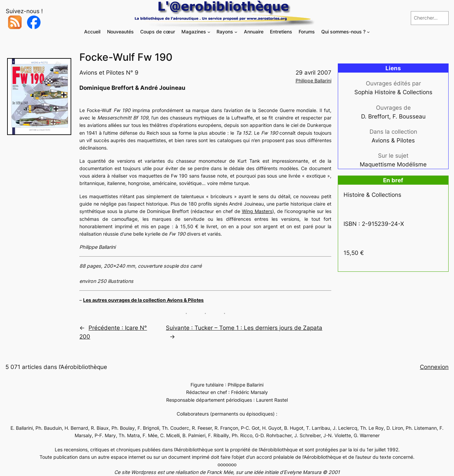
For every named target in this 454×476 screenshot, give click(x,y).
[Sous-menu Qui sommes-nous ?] (368, 32)
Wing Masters (257, 211)
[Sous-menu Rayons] (236, 32)
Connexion (434, 367)
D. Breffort (375, 116)
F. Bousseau (409, 116)
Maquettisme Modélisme (393, 164)
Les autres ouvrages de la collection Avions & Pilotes (143, 300)
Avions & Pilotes (393, 140)
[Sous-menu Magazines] (209, 32)
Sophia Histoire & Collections (393, 92)
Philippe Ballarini (313, 81)
